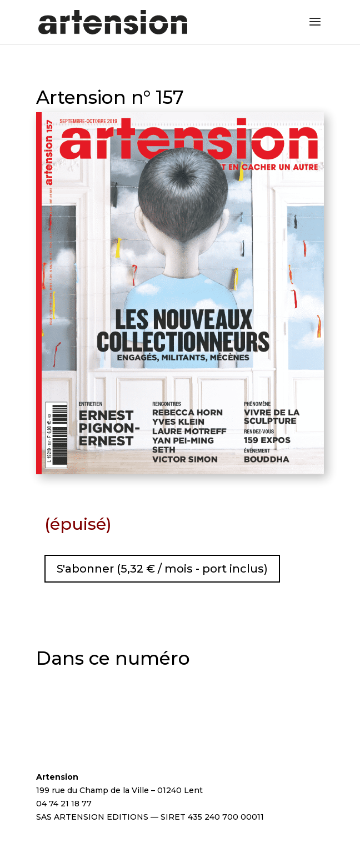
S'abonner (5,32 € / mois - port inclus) (162, 569)
